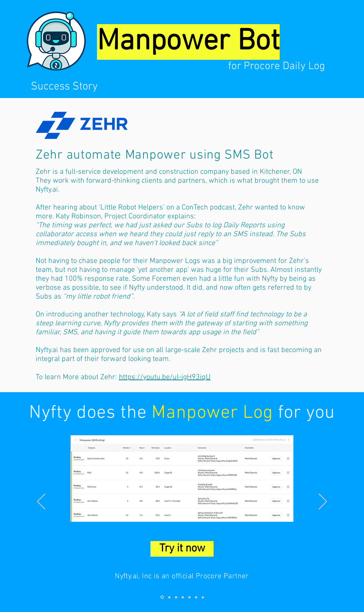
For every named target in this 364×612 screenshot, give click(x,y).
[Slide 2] (169, 597)
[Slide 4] (183, 597)
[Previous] (41, 502)
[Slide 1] (162, 597)
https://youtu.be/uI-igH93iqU (165, 377)
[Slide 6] (196, 597)
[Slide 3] (176, 597)
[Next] (323, 502)
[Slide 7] (203, 597)
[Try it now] (182, 549)
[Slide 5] (189, 597)
